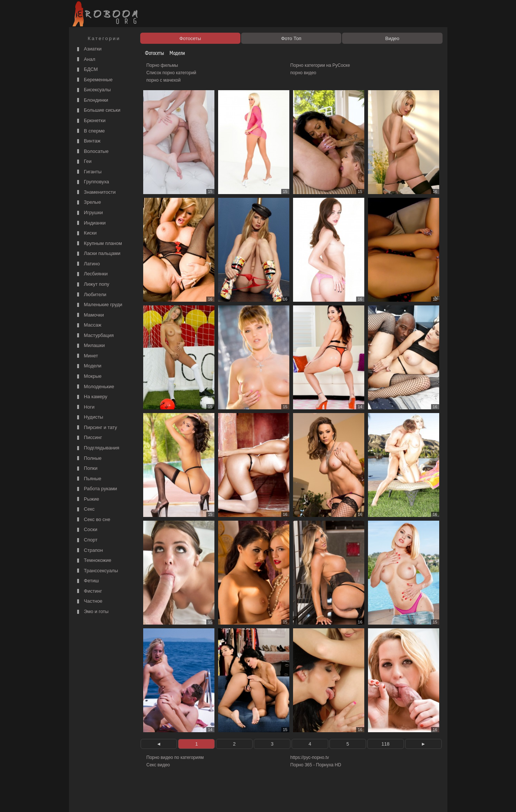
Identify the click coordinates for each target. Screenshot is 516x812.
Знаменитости (96, 192)
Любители (91, 295)
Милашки (90, 346)
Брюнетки (91, 121)
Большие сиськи (98, 110)
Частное (89, 601)
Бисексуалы (93, 90)
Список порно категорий (172, 73)
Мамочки (90, 315)
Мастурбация (95, 336)
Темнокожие (93, 561)
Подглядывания (97, 448)
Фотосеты (152, 53)
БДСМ (87, 70)
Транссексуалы (97, 571)
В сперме (90, 131)
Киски (86, 233)
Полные (88, 459)
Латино (88, 264)
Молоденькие (95, 387)
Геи (83, 162)
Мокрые (88, 376)
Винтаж (88, 141)
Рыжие (87, 499)
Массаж (88, 325)
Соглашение (174, 798)
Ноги (85, 407)
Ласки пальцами (98, 254)
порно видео (303, 73)
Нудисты (89, 417)
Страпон (89, 551)
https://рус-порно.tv (310, 757)
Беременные (94, 80)
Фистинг (89, 591)
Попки (86, 469)
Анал (85, 60)
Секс (85, 509)
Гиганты (88, 172)
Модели (88, 366)
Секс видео (158, 765)
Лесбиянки (92, 274)
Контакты (200, 798)
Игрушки (89, 213)
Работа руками (96, 489)
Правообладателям (139, 798)
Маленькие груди (99, 305)
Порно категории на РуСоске (320, 65)
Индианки (91, 223)
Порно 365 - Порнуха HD (316, 765)
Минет (87, 356)
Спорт (86, 540)
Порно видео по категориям (175, 757)
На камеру (91, 397)
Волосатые (92, 152)
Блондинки (92, 100)
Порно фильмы (162, 65)
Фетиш (87, 581)
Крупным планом (99, 244)
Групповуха (92, 182)
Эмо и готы (92, 612)
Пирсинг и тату (96, 428)
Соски (86, 530)
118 (385, 744)
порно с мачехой (164, 80)
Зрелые (88, 202)
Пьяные (88, 479)
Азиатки (88, 49)
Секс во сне (93, 520)
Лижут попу (92, 284)
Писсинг (89, 438)
